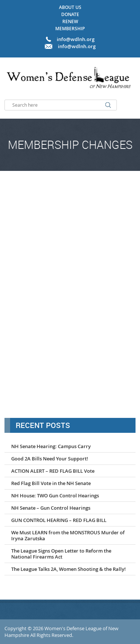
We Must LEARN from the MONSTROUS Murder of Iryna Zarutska (68, 535)
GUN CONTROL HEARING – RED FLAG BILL (59, 520)
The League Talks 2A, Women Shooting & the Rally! (69, 569)
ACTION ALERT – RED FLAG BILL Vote (53, 471)
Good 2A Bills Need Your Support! (50, 459)
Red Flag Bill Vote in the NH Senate (51, 483)
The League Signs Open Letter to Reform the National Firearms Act (61, 554)
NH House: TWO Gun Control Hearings (55, 495)
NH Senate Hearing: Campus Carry (51, 446)
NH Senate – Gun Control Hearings (51, 508)
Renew (70, 21)
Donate (70, 14)
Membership (70, 29)
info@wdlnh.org (77, 46)
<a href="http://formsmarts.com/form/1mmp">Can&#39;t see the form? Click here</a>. (70, 293)
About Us (70, 7)
